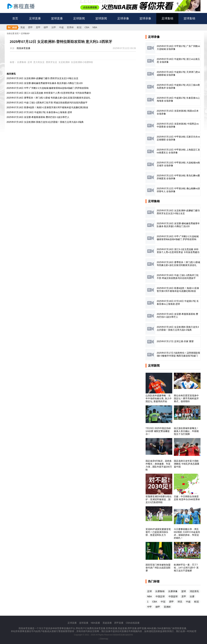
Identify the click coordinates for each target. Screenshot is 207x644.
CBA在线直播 (133, 623)
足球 (30, 62)
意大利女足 (39, 62)
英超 (23, 27)
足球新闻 (79, 18)
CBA (87, 27)
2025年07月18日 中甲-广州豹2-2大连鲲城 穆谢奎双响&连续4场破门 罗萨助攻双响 (48, 88)
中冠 (163, 602)
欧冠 (79, 27)
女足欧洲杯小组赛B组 (82, 62)
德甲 (46, 27)
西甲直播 (119, 623)
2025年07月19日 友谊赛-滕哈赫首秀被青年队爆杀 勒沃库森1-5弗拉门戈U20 (45, 83)
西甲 (30, 27)
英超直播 (107, 623)
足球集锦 (167, 18)
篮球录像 (145, 18)
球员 (180, 602)
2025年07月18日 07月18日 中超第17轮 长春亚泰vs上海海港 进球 (39, 112)
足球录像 (123, 18)
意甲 (38, 27)
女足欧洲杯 (64, 62)
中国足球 (160, 596)
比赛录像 (173, 591)
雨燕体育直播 (23, 48)
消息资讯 (194, 591)
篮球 (184, 591)
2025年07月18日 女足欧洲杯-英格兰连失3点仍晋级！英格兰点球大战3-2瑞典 (45, 122)
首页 (15, 18)
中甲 (149, 607)
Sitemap (104, 639)
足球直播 (35, 18)
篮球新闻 (101, 18)
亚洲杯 (167, 607)
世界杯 (70, 27)
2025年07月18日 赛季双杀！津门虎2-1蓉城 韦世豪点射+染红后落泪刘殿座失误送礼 (48, 98)
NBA (95, 27)
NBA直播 (95, 623)
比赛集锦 (22, 62)
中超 (61, 27)
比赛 (192, 596)
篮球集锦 (189, 18)
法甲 (54, 27)
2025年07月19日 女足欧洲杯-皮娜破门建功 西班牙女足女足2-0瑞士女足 (43, 78)
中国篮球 (173, 596)
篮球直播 (57, 18)
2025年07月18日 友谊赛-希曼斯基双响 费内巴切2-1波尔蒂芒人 (38, 117)
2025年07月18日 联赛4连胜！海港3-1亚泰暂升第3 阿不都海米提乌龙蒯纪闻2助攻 (48, 107)
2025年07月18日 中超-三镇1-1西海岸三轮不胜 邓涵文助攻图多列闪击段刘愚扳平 (47, 103)
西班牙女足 (52, 62)
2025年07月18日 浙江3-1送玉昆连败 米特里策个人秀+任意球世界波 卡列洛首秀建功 (49, 93)
